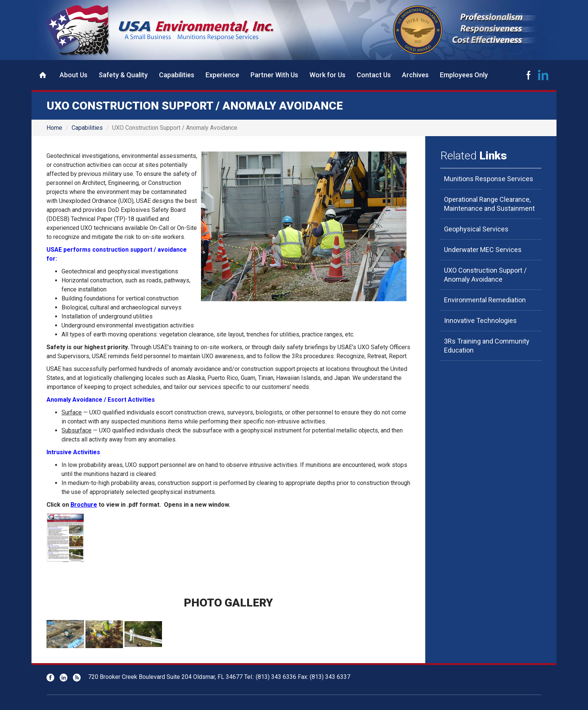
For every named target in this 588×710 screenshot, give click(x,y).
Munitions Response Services (489, 179)
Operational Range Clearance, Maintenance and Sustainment (489, 204)
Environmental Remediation (485, 300)
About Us (73, 75)
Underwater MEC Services (483, 250)
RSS (77, 678)
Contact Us (374, 75)
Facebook (528, 75)
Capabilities (177, 75)
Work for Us (327, 75)
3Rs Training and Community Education (487, 346)
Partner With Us (274, 75)
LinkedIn (543, 75)
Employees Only (464, 75)
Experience (222, 75)
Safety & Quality (123, 75)
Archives (415, 75)
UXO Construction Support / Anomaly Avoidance (485, 275)
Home (43, 75)
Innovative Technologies (480, 320)
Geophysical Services (476, 229)
